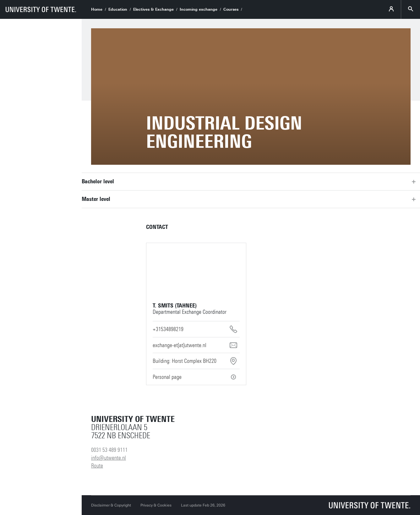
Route (97, 466)
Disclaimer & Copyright (111, 505)
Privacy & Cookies (156, 505)
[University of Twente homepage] (41, 9)
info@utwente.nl (109, 458)
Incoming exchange (199, 9)
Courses (231, 9)
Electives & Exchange (153, 9)
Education (118, 9)
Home (97, 9)
